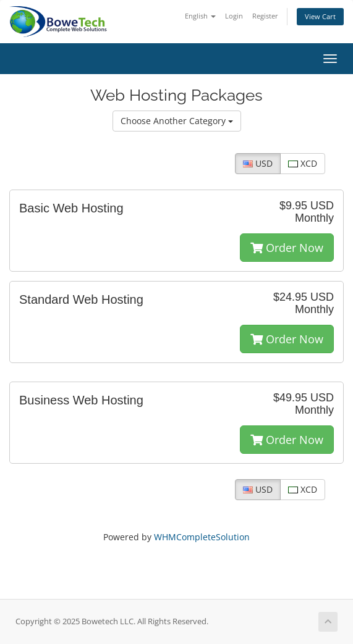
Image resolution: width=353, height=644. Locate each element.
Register (265, 16)
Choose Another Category (177, 121)
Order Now (287, 248)
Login (234, 16)
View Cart (320, 16)
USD (258, 163)
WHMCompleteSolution (202, 537)
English (200, 16)
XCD (303, 163)
